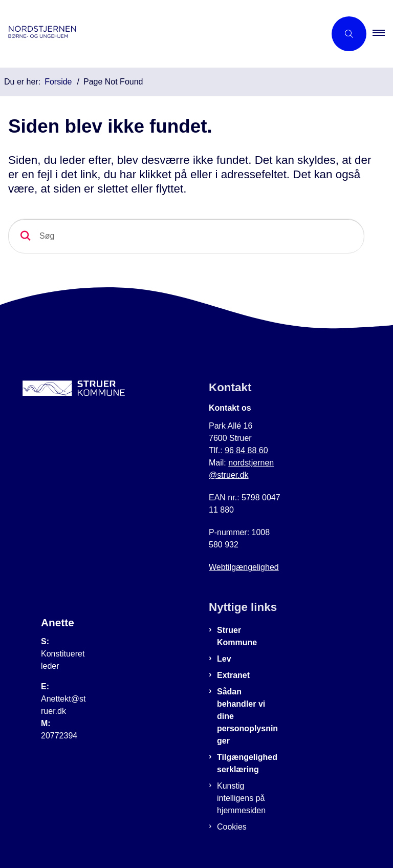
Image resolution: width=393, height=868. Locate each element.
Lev (224, 659)
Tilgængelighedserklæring (247, 763)
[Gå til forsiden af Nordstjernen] (159, 34)
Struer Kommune (237, 636)
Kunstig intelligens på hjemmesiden (241, 798)
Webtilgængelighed (244, 567)
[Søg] (186, 236)
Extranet (233, 675)
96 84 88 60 (246, 450)
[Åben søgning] (349, 34)
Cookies (232, 827)
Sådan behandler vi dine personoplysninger (247, 716)
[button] (383, 34)
